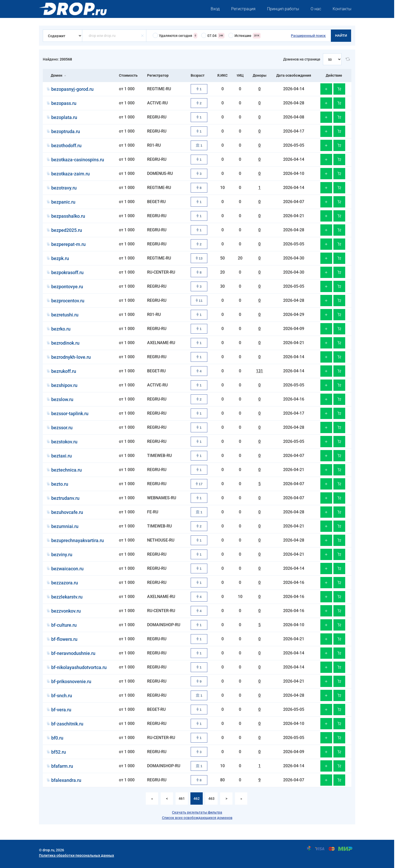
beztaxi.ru (62, 456)
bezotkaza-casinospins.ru (78, 160)
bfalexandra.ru (66, 780)
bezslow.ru (62, 399)
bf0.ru (57, 738)
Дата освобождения (294, 75)
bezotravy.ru (64, 188)
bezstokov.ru (64, 442)
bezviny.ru (62, 555)
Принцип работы (283, 9)
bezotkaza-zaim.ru (70, 174)
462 (197, 799)
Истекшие (244, 36)
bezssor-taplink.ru (70, 413)
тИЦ (240, 75)
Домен (57, 75)
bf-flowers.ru (64, 639)
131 (259, 371)
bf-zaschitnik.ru (67, 724)
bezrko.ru (61, 329)
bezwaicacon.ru (67, 569)
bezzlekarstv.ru (67, 597)
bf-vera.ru (61, 710)
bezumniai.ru (65, 526)
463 (211, 799)
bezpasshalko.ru (68, 216)
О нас (316, 9)
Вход (215, 9)
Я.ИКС (222, 75)
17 (199, 484)
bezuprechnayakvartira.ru (78, 540)
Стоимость (128, 75)
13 (199, 258)
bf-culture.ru (64, 625)
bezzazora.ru (65, 583)
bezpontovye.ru (67, 287)
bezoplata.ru (64, 117)
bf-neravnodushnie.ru (73, 653)
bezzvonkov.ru (66, 611)
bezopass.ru (64, 103)
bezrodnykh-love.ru (71, 357)
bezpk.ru (60, 258)
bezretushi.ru (65, 315)
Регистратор (158, 75)
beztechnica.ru (67, 470)
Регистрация (243, 9)
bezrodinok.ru (65, 343)
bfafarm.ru (62, 766)
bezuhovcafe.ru (67, 512)
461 (182, 799)
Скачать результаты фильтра (197, 812)
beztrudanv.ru (65, 498)
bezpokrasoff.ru (67, 272)
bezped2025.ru (67, 230)
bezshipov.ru (64, 385)
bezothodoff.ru (66, 146)
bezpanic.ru (63, 202)
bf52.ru (59, 752)
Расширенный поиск (308, 36)
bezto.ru (60, 484)
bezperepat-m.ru (68, 244)
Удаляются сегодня (175, 36)
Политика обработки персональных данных (76, 855)
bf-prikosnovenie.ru (71, 681)
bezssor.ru (62, 428)
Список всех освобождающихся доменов (197, 818)
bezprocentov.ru (68, 301)
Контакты (342, 9)
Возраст (198, 75)
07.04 (213, 36)
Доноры (260, 75)
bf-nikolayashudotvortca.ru (79, 667)
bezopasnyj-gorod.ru (72, 89)
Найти (341, 36)
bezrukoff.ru (64, 371)
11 (199, 301)
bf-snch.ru (62, 696)
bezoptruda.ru (66, 131)
